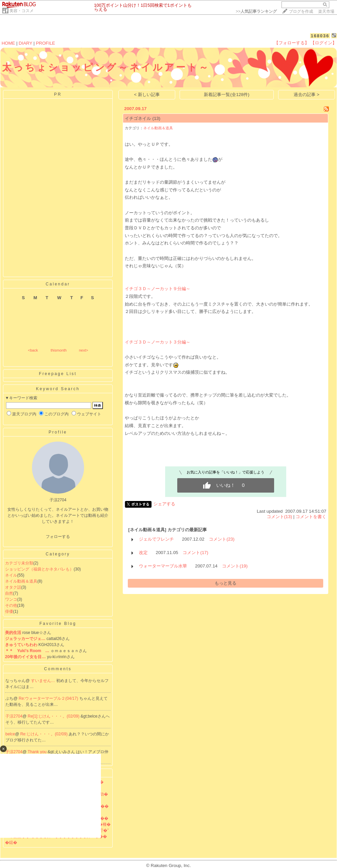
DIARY (26, 43)
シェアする (164, 504)
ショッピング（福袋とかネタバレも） (39, 569)
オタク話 (13, 587)
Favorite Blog (58, 624)
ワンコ (11, 599)
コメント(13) (279, 517)
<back (33, 350)
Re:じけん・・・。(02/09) (44, 734)
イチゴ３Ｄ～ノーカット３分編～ (158, 342)
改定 (143, 553)
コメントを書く (311, 517)
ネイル (11, 575)
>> (256, 11)
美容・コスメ (22, 11)
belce (10, 734)
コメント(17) (195, 553)
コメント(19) (235, 566)
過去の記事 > (307, 95)
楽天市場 (326, 11)
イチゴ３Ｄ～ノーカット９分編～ (158, 289)
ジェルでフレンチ (156, 539)
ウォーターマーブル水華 (163, 566)
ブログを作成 (301, 11)
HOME (8, 43)
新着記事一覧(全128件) (227, 95)
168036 (320, 36)
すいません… (44, 681)
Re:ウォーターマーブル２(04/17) (49, 698)
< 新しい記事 (147, 95)
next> (84, 350)
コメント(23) (222, 539)
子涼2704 (14, 716)
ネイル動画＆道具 (21, 581)
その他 (11, 605)
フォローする (58, 537)
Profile (58, 432)
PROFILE (46, 43)
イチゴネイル (138, 118)
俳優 (9, 611)
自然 (9, 593)
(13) (156, 118)
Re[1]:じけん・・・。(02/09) (54, 716)
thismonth (59, 350)
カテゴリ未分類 (19, 563)
